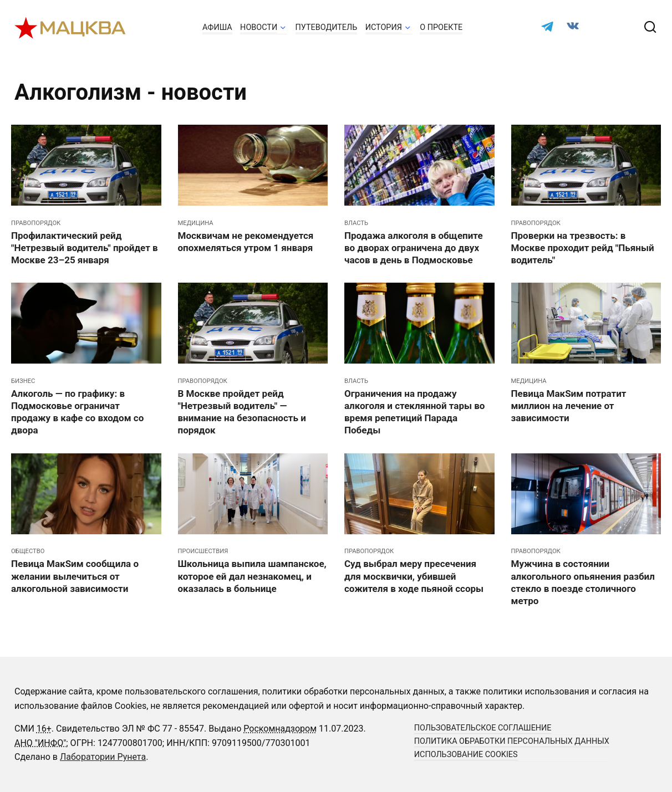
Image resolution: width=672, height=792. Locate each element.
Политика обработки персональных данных (512, 741)
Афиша (217, 27)
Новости (259, 27)
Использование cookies (466, 755)
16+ (44, 729)
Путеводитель (327, 27)
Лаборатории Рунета (103, 757)
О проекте (441, 27)
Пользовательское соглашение (483, 728)
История (384, 27)
